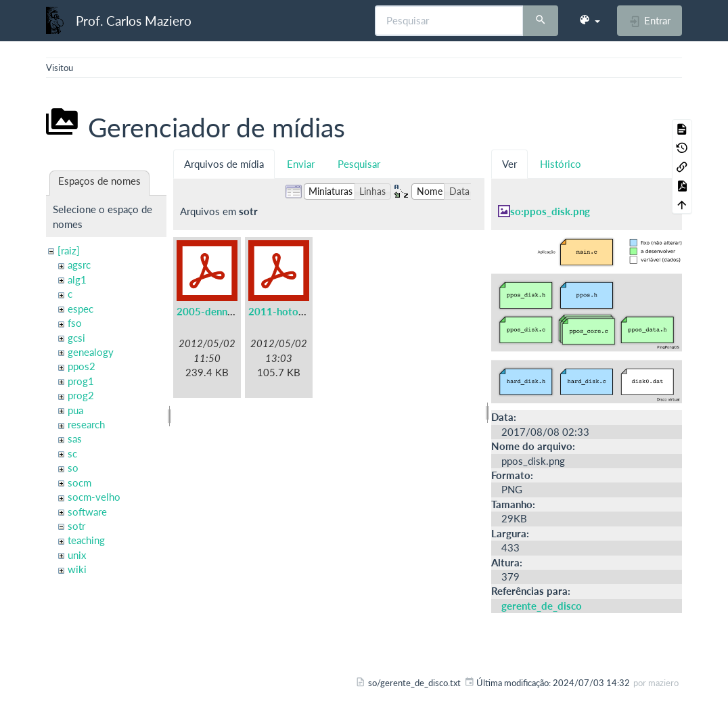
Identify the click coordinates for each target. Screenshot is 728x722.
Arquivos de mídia (224, 164)
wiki (77, 569)
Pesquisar (359, 164)
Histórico (561, 164)
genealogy (91, 352)
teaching (86, 540)
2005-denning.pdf (218, 311)
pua (75, 410)
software (87, 512)
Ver (509, 164)
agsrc (79, 265)
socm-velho (94, 497)
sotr (76, 526)
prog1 (81, 381)
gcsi (76, 338)
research (86, 424)
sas (75, 438)
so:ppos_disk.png (550, 211)
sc (72, 453)
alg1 (77, 279)
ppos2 (82, 366)
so (73, 468)
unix (77, 555)
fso (75, 323)
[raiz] (69, 250)
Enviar (301, 164)
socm (79, 482)
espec (81, 309)
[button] (589, 20)
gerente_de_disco (542, 606)
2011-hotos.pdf (285, 311)
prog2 (81, 395)
